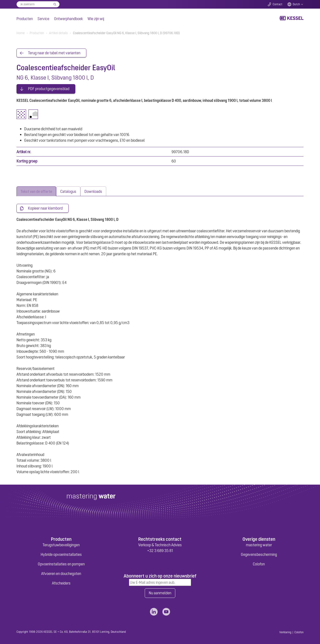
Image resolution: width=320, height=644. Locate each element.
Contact (278, 4)
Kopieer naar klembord (45, 207)
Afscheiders (61, 582)
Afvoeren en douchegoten (61, 573)
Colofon (259, 563)
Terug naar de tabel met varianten (54, 53)
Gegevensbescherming (259, 554)
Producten (25, 19)
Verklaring (285, 632)
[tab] (36, 190)
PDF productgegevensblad (49, 88)
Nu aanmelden (160, 592)
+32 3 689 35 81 (160, 550)
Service (43, 19)
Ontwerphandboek (68, 19)
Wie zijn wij (96, 19)
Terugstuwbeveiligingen (61, 544)
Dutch (296, 4)
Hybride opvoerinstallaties (61, 554)
